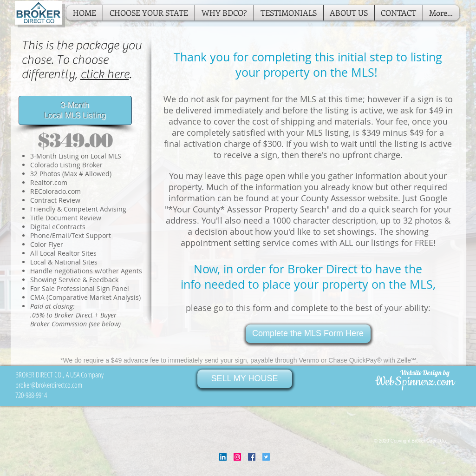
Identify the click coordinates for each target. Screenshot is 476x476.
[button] (149, 13)
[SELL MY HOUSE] (245, 379)
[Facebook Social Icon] (252, 457)
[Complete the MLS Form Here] (308, 334)
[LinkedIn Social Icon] (223, 457)
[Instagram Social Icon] (237, 457)
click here (105, 74)
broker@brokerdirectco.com (49, 385)
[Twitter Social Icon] (266, 457)
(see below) (105, 324)
